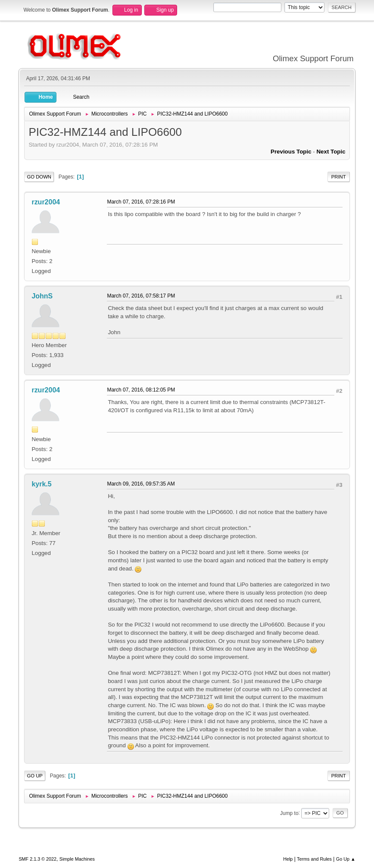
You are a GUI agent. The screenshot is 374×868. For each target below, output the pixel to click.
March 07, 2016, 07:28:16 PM (141, 202)
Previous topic (291, 152)
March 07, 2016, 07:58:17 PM (141, 296)
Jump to (289, 813)
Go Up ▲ (346, 859)
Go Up (35, 776)
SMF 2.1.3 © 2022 (37, 859)
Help (288, 859)
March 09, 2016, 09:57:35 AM (141, 484)
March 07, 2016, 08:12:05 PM (141, 390)
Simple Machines (77, 859)
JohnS (42, 296)
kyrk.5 (41, 484)
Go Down (39, 177)
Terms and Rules (314, 859)
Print (339, 177)
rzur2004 (46, 202)
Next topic (331, 152)
